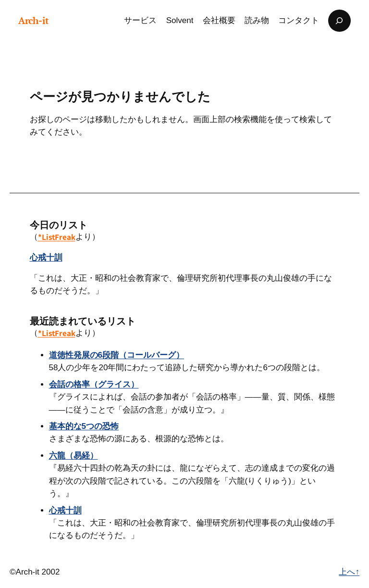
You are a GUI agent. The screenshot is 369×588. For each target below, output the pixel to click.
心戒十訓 (46, 257)
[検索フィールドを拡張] (339, 21)
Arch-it (34, 21)
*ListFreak (57, 237)
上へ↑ (349, 572)
